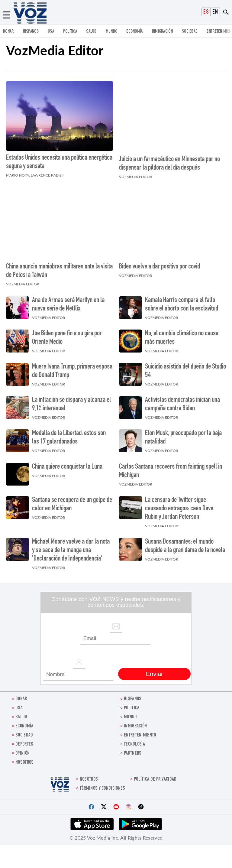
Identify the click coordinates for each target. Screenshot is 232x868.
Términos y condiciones (103, 786)
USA (51, 32)
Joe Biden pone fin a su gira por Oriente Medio (67, 335)
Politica (70, 32)
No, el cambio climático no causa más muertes (182, 335)
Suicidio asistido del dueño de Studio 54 (185, 368)
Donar (8, 32)
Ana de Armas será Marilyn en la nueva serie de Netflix (68, 302)
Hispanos (31, 32)
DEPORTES (24, 741)
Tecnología (134, 741)
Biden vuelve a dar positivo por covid (159, 264)
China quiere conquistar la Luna (67, 464)
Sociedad (190, 32)
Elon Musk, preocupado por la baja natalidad (183, 435)
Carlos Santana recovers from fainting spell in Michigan (171, 468)
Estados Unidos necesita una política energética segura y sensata (59, 162)
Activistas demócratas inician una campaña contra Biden (182, 401)
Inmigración (162, 32)
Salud (91, 32)
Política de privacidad (155, 777)
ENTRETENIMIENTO (140, 732)
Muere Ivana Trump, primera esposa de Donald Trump (72, 368)
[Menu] (7, 15)
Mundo (112, 32)
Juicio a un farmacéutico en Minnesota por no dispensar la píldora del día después (169, 162)
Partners (133, 751)
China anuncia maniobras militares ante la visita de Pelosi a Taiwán (59, 268)
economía (134, 32)
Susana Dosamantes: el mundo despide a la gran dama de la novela (185, 543)
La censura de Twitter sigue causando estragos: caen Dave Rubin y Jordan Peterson (179, 506)
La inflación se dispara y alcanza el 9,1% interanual (71, 401)
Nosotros (24, 760)
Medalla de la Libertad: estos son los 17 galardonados (69, 435)
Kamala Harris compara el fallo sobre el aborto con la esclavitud (182, 302)
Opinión (23, 751)
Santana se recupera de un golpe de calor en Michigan (72, 502)
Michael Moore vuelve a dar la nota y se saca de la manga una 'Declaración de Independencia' (71, 548)
